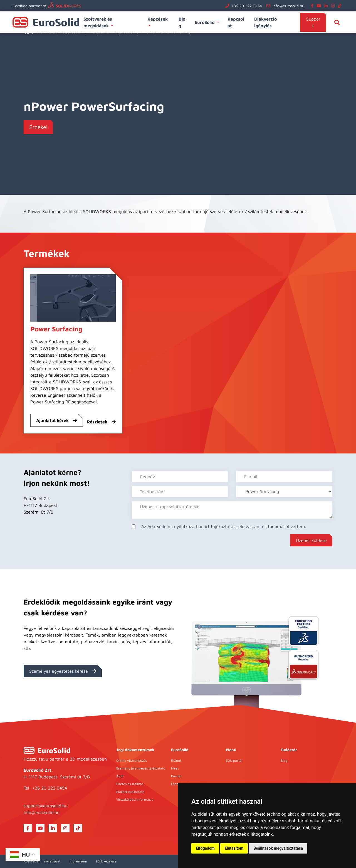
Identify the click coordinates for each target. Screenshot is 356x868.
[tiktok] (341, 6)
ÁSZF (120, 776)
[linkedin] (327, 6)
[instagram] (334, 6)
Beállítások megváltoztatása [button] (278, 848)
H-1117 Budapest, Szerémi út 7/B (57, 777)
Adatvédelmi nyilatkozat (42, 861)
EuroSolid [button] (205, 22)
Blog (284, 760)
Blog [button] (182, 22)
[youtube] (320, 6)
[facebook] (313, 6)
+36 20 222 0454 (247, 6)
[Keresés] (337, 22)
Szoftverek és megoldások (98, 22)
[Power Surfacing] (73, 297)
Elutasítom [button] (234, 848)
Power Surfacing (56, 329)
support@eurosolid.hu (45, 806)
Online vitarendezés (132, 760)
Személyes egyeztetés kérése (63, 671)
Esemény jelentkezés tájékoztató (141, 768)
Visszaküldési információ (135, 799)
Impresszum (78, 861)
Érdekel (38, 127)
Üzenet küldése (311, 540)
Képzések (158, 19)
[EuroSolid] (47, 750)
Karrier (176, 776)
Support (313, 22)
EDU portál (234, 760)
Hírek (175, 768)
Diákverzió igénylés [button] (265, 22)
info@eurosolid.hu (288, 6)
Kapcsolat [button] (236, 22)
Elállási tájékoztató (130, 792)
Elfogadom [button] (205, 848)
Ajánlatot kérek (57, 420)
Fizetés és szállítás (130, 784)
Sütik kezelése (106, 861)
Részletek (101, 422)
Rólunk (176, 760)
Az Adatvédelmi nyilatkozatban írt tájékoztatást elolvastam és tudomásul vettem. (224, 526)
